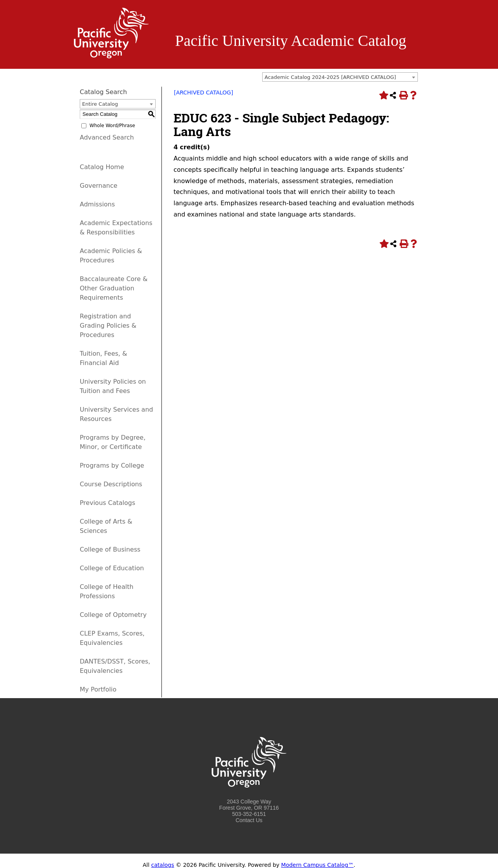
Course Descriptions (111, 484)
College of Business (110, 549)
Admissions (97, 204)
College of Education (112, 568)
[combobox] (340, 77)
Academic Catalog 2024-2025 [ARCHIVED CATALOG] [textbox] (330, 77)
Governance (99, 186)
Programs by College (112, 465)
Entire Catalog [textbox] (100, 104)
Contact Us (249, 820)
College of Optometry (113, 615)
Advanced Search (107, 137)
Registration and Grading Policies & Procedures (108, 326)
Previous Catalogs (107, 503)
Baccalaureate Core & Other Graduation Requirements (114, 288)
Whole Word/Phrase (112, 126)
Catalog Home (102, 167)
